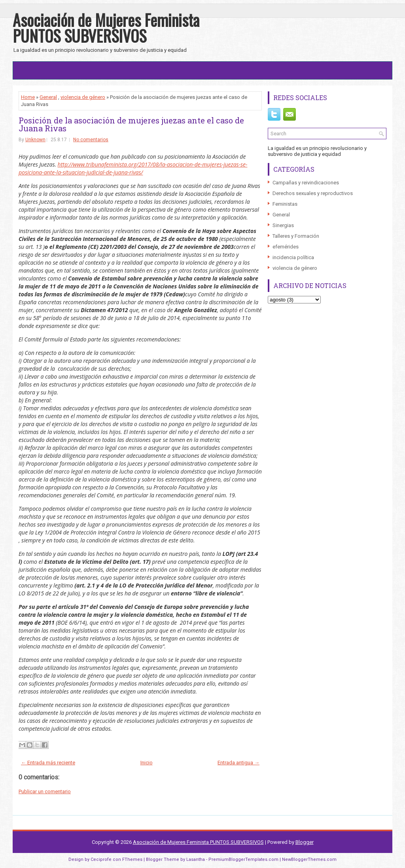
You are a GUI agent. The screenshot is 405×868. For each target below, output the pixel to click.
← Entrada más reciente (48, 763)
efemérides (286, 247)
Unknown (35, 140)
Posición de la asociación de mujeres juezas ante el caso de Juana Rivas (131, 124)
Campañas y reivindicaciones (306, 183)
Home (28, 97)
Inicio (147, 763)
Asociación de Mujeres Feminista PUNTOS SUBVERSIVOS (106, 28)
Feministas (285, 204)
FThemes (132, 859)
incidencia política (293, 257)
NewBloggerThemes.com (309, 859)
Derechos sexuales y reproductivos (313, 193)
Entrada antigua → (238, 763)
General (48, 97)
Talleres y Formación (296, 236)
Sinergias (283, 225)
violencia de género (83, 97)
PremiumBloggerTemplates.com (243, 859)
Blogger (305, 842)
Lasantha (196, 859)
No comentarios (91, 140)
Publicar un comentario (45, 791)
